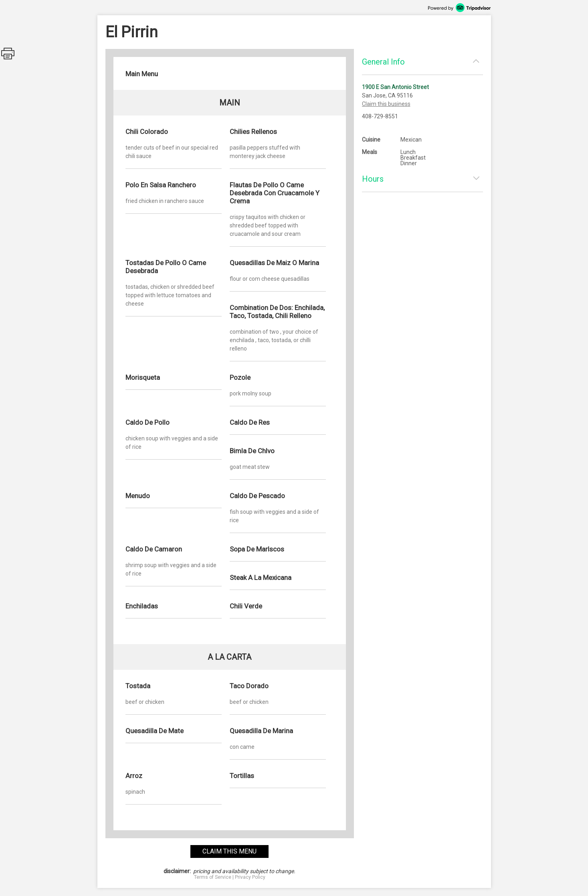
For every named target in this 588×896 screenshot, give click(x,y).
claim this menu (229, 851)
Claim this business (386, 104)
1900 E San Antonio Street (395, 87)
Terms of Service (213, 877)
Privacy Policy (250, 877)
